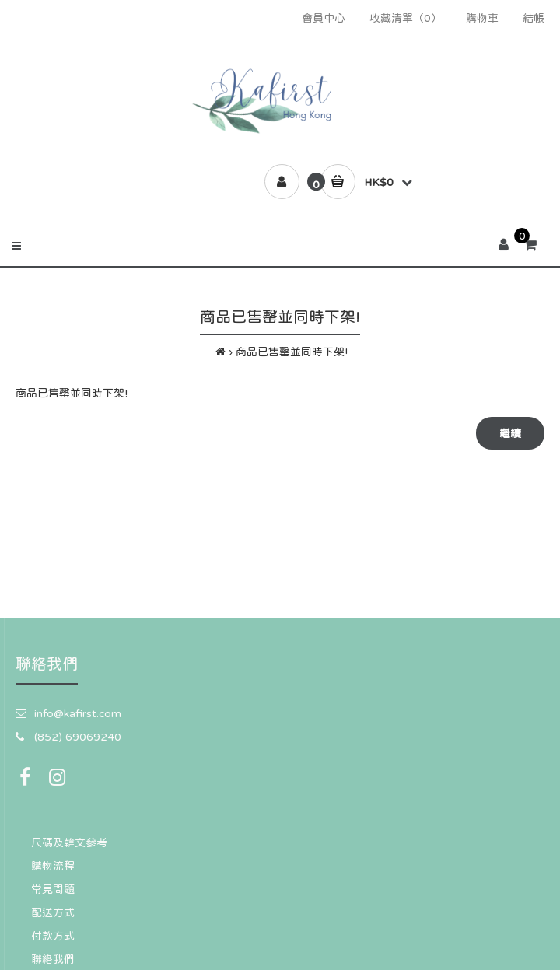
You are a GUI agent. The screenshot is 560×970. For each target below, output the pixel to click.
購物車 (482, 18)
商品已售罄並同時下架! (292, 352)
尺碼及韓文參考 (69, 842)
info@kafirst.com (78, 713)
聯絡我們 (53, 959)
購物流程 (53, 866)
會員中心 (324, 18)
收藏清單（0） (406, 18)
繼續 (510, 433)
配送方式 (53, 912)
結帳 (534, 18)
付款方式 (53, 936)
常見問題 (53, 889)
